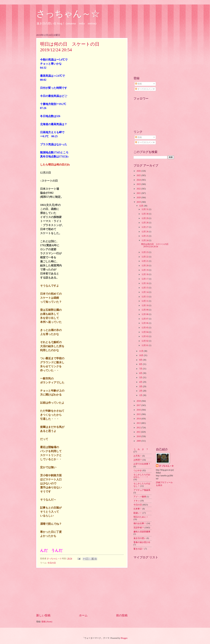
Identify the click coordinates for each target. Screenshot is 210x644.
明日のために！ (141, 517)
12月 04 (145, 332)
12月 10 (145, 305)
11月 (141, 351)
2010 (139, 436)
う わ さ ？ (141, 449)
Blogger (124, 638)
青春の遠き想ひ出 (142, 542)
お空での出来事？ (142, 464)
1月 (141, 395)
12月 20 (145, 266)
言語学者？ (139, 528)
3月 (141, 387)
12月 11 (145, 301)
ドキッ (137, 501)
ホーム (83, 615)
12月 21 (145, 261)
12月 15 (145, 288)
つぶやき (138, 471)
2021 (139, 193)
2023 (139, 184)
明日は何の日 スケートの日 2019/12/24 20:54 (156, 245)
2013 (139, 423)
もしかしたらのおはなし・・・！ (142, 476)
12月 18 (145, 274)
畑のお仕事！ (140, 523)
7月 (141, 369)
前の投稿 (122, 615)
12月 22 (145, 257)
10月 (141, 355)
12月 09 (145, 310)
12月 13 (145, 297)
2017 (139, 405)
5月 (141, 378)
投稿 (138, 84)
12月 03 (145, 336)
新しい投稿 (43, 615)
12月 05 (145, 328)
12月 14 (145, 292)
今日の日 (52, 563)
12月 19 (145, 270)
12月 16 (145, 283)
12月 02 (145, 341)
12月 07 (145, 319)
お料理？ (138, 460)
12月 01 (145, 345)
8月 (141, 364)
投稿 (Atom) (47, 622)
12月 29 (145, 218)
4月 (141, 382)
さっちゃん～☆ (68, 14)
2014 (139, 419)
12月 (141, 206)
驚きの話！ (139, 549)
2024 (139, 180)
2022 (139, 189)
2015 (139, 414)
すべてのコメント (145, 89)
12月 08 (145, 314)
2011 (139, 432)
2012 (139, 428)
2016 (139, 410)
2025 (139, 175)
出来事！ (138, 509)
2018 (139, 401)
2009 (139, 441)
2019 (139, 202)
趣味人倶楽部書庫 (142, 532)
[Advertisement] (82, 590)
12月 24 (145, 240)
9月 (141, 360)
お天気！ (138, 456)
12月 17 (145, 279)
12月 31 (145, 209)
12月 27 (145, 227)
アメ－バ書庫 (140, 497)
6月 (141, 373)
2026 (139, 171)
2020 (139, 198)
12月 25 (145, 236)
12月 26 (145, 232)
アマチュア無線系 (142, 490)
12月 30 (145, 214)
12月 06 (145, 323)
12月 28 (145, 223)
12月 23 (145, 252)
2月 (141, 391)
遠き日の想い (140, 538)
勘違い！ (138, 513)
